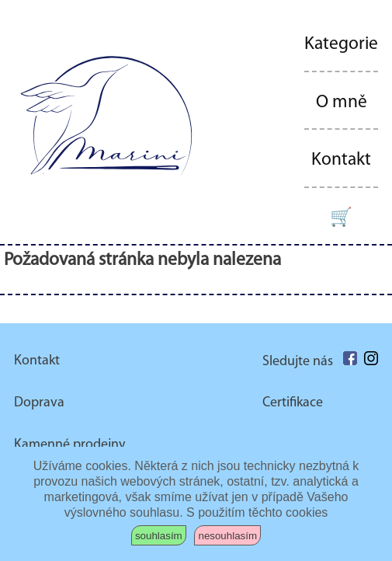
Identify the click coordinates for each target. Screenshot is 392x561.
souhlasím (159, 536)
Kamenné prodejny (69, 445)
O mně (342, 103)
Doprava (39, 403)
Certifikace (293, 403)
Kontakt (341, 160)
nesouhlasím (227, 536)
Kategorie (341, 44)
